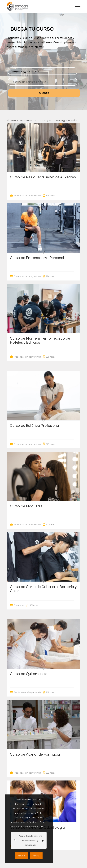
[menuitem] (76, 6)
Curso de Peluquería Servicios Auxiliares (43, 177)
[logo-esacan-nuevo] (36, 6)
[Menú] (76, 6)
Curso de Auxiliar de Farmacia (35, 754)
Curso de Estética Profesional (35, 426)
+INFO (36, 856)
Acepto (21, 856)
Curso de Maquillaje (26, 506)
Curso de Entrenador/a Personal (37, 258)
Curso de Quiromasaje (29, 674)
